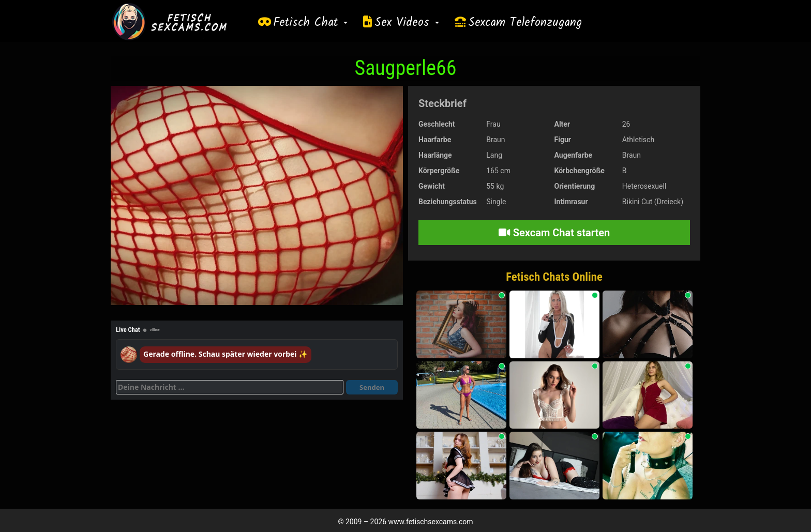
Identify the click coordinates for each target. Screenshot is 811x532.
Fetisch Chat (310, 23)
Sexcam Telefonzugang (525, 23)
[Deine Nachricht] (230, 387)
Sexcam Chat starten (554, 233)
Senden (372, 387)
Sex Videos (407, 23)
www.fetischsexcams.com (431, 522)
